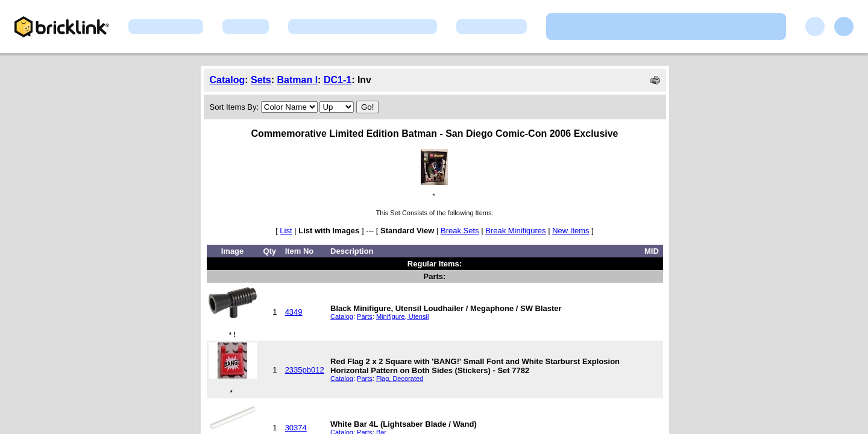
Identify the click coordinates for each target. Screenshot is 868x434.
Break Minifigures (515, 231)
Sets (261, 80)
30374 (296, 428)
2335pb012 (305, 370)
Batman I (298, 80)
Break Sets (460, 231)
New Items (571, 231)
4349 (294, 312)
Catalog (228, 80)
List (286, 231)
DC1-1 (338, 80)
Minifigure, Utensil (402, 316)
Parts (365, 316)
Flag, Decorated (400, 379)
